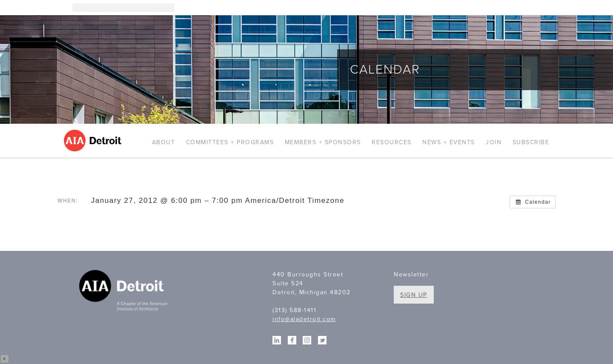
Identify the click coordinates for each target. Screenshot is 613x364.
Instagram (507, 8)
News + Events (449, 142)
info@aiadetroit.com (304, 319)
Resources (392, 142)
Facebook (532, 8)
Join (494, 142)
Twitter (545, 8)
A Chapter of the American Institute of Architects (125, 292)
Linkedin (519, 8)
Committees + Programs (230, 142)
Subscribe (531, 142)
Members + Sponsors (323, 142)
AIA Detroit (94, 141)
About (164, 142)
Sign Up (414, 295)
